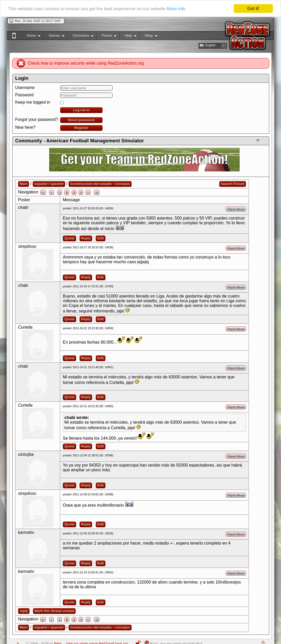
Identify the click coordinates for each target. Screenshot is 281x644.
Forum (106, 37)
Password (24, 95)
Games (54, 37)
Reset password (81, 120)
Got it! (253, 9)
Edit (101, 238)
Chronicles (80, 37)
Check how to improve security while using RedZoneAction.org (86, 63)
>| (97, 192)
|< (43, 192)
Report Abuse (236, 209)
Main (24, 184)
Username (25, 88)
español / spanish (49, 184)
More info (176, 9)
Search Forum (233, 184)
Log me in (81, 110)
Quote (69, 238)
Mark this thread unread (54, 611)
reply (24, 611)
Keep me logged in (33, 102)
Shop (148, 37)
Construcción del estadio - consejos (100, 184)
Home (31, 37)
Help (128, 37)
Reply (86, 238)
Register (81, 128)
